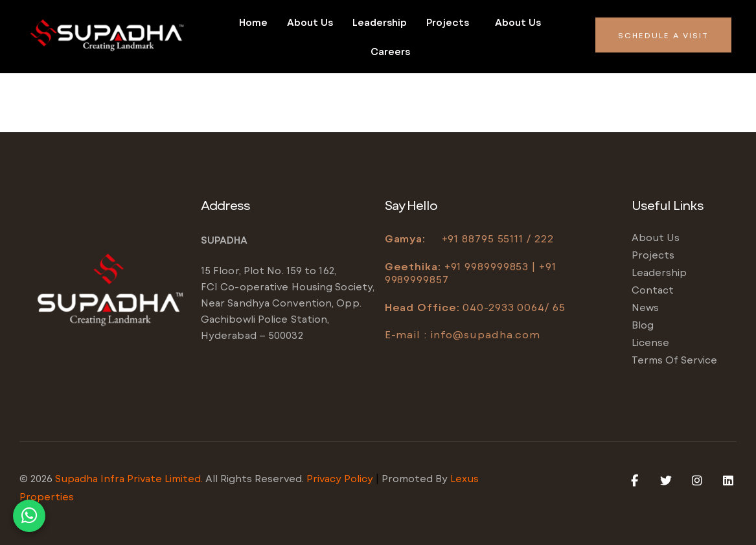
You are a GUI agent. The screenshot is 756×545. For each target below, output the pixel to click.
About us (310, 22)
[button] (451, 22)
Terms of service (674, 360)
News (645, 307)
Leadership (380, 22)
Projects (448, 22)
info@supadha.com (485, 334)
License (650, 342)
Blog (643, 325)
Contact (653, 290)
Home (253, 22)
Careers (390, 51)
